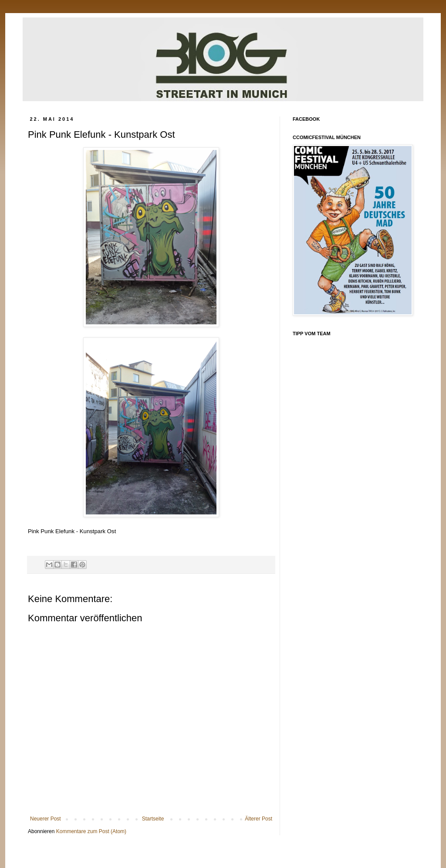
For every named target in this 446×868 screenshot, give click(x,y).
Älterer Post (258, 819)
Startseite (153, 819)
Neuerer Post (46, 819)
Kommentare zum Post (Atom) (91, 831)
